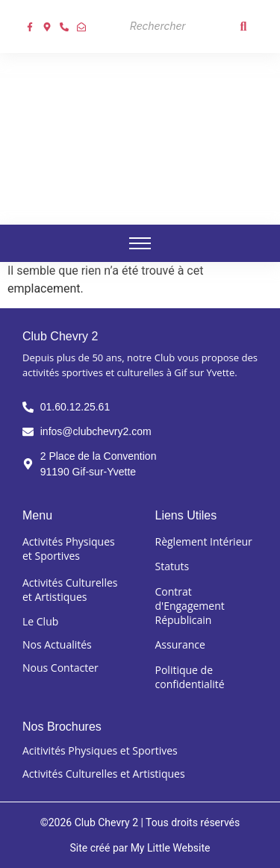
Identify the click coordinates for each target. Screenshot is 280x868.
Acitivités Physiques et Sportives (100, 750)
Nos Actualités (57, 644)
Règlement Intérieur (204, 541)
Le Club (40, 621)
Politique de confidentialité (190, 677)
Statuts (172, 566)
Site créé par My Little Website (140, 848)
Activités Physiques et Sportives (69, 549)
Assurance (180, 644)
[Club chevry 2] (140, 136)
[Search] (176, 26)
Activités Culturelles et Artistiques (70, 590)
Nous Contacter (60, 668)
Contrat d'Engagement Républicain (190, 606)
